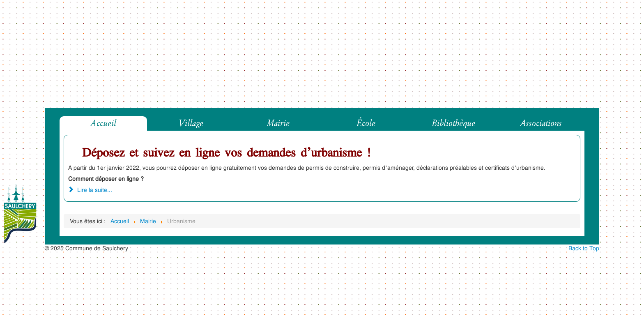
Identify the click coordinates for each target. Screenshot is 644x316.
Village (191, 123)
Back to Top (584, 248)
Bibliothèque (453, 123)
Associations (541, 123)
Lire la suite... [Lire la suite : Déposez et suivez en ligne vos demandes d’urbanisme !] (90, 190)
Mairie (278, 123)
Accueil (103, 123)
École (366, 123)
